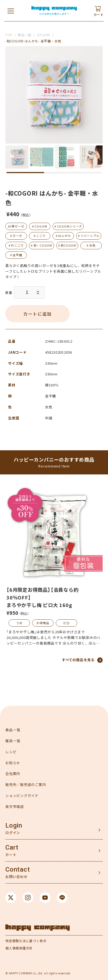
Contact (18, 869)
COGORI (44, 35)
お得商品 (43, 623)
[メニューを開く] (11, 11)
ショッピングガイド (22, 796)
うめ (19, 623)
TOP (9, 35)
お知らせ (13, 763)
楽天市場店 (15, 807)
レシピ (11, 752)
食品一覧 (13, 730)
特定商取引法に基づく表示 (26, 941)
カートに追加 (38, 314)
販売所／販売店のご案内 (26, 785)
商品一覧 (25, 35)
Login (14, 825)
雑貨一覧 (13, 741)
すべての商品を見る (78, 660)
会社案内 (13, 774)
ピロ (66, 623)
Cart (12, 847)
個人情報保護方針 (19, 948)
